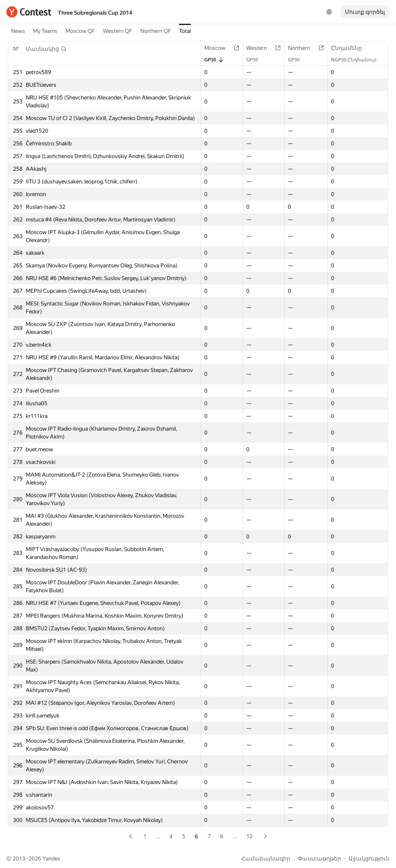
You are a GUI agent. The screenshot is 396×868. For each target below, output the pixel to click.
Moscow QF (80, 31)
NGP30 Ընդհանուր (358, 60)
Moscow (219, 48)
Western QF (118, 31)
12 (249, 836)
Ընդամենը (350, 48)
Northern (303, 48)
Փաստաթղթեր (319, 858)
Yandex (51, 858)
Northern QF (156, 31)
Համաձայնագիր (266, 858)
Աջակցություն (369, 858)
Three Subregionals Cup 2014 (95, 13)
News (18, 31)
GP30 (214, 60)
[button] (46, 49)
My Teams (45, 31)
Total (185, 31)
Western (261, 48)
